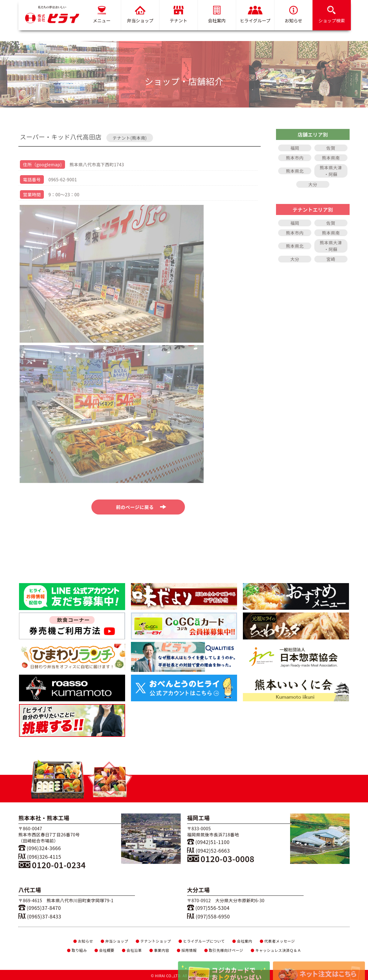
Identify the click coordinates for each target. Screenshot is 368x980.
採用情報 (187, 950)
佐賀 (331, 148)
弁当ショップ (140, 15)
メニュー (102, 15)
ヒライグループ (255, 15)
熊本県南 (331, 158)
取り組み (77, 950)
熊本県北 (295, 171)
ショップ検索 (332, 15)
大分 (313, 184)
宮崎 (331, 259)
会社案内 (217, 15)
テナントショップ (153, 941)
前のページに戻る (141, 507)
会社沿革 (132, 950)
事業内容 (159, 950)
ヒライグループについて (202, 941)
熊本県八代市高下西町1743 (97, 164)
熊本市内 (295, 158)
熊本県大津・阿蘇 (331, 171)
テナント (178, 15)
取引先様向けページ (224, 950)
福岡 (295, 148)
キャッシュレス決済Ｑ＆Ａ (276, 950)
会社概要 (104, 950)
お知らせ (293, 15)
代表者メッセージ (277, 941)
